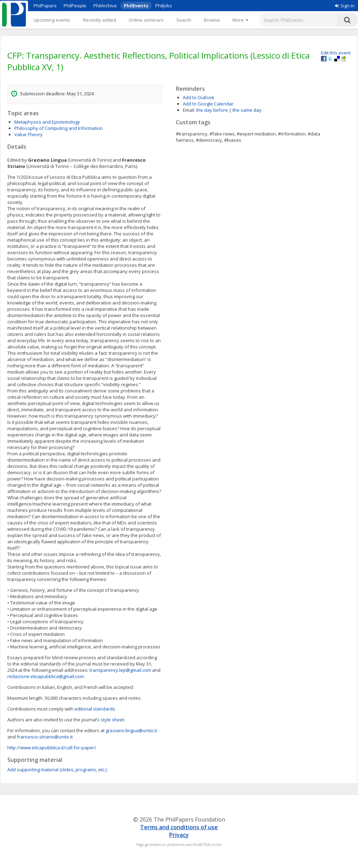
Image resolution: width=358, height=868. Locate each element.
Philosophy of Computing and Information (59, 128)
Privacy (179, 835)
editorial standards (95, 709)
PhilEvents (136, 6)
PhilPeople (75, 6)
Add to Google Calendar (208, 104)
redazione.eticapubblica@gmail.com (46, 676)
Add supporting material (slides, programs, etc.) (57, 770)
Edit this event (336, 53)
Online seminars (146, 20)
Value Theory (28, 134)
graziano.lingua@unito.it (131, 730)
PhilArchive (105, 6)
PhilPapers (45, 6)
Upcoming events (52, 20)
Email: (189, 110)
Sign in (345, 6)
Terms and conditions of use (179, 827)
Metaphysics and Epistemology (47, 122)
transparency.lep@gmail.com (120, 670)
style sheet (112, 720)
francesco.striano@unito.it (45, 737)
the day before (212, 110)
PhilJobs (164, 6)
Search (184, 20)
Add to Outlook (199, 97)
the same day (247, 110)
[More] (240, 20)
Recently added (99, 20)
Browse (212, 20)
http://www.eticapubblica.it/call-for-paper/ (52, 748)
